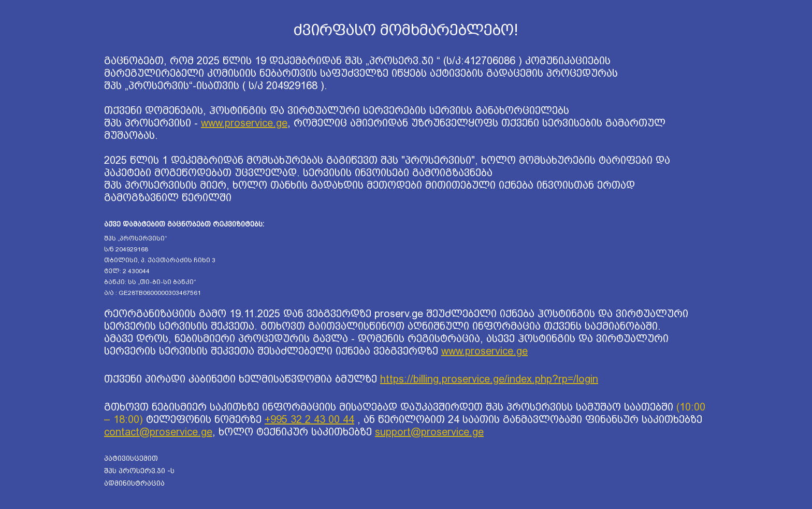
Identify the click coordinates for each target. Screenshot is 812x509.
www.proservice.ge (244, 123)
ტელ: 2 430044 (127, 271)
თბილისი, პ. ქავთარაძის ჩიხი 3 (160, 260)
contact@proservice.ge (158, 432)
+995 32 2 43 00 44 (309, 419)
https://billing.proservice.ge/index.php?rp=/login (489, 379)
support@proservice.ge (429, 432)
